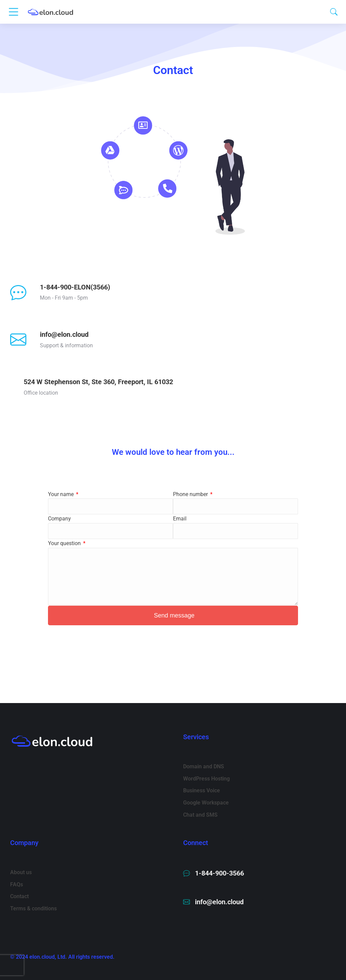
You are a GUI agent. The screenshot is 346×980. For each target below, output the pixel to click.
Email (180, 519)
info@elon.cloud (64, 334)
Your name (61, 494)
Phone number (191, 494)
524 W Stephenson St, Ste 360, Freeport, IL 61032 (98, 382)
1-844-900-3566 (219, 873)
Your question (65, 543)
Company (59, 519)
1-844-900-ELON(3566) (75, 287)
